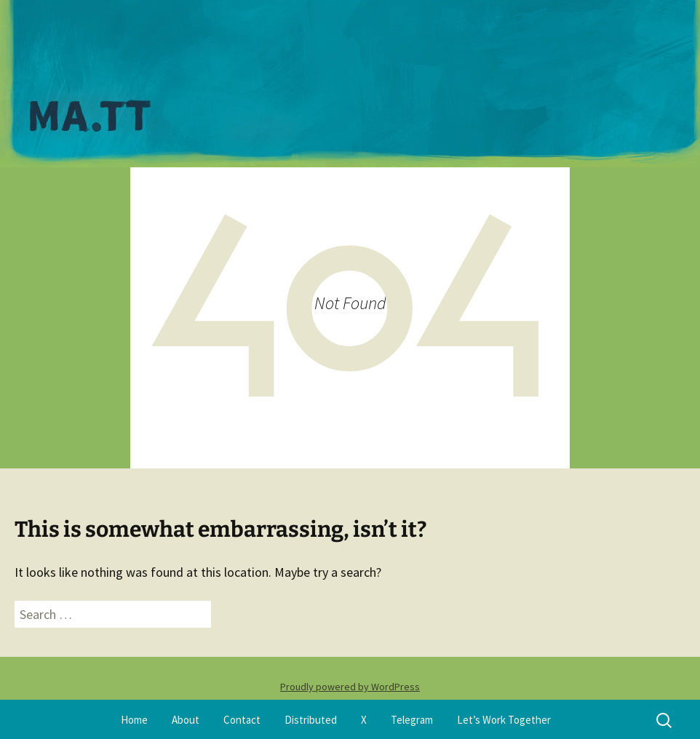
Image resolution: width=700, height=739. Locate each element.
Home (134, 720)
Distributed (311, 720)
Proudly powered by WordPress (350, 687)
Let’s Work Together (504, 720)
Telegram (412, 720)
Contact (242, 720)
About (186, 720)
